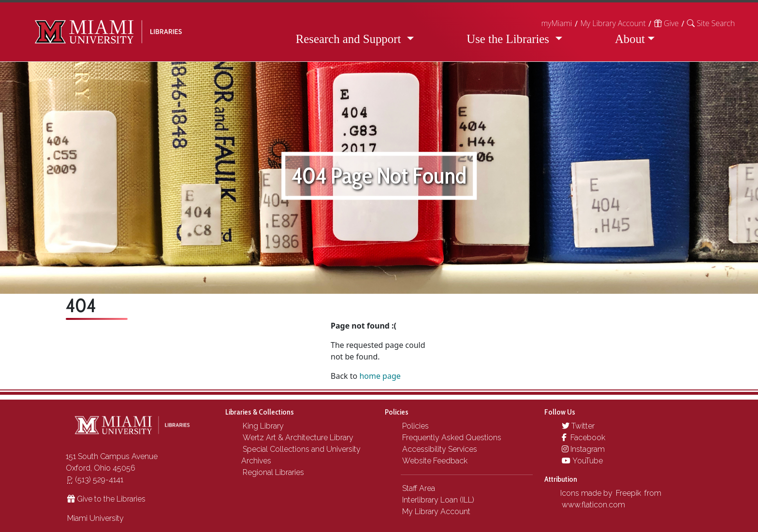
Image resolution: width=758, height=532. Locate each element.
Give (666, 23)
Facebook (583, 438)
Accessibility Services (440, 449)
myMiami (556, 23)
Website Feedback (435, 461)
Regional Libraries (273, 472)
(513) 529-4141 (95, 480)
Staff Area (419, 488)
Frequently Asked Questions (452, 438)
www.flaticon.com (593, 505)
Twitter (578, 426)
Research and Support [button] (350, 39)
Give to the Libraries (106, 499)
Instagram (583, 449)
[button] (711, 23)
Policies (415, 426)
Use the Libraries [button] (509, 39)
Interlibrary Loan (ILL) (438, 500)
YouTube (582, 461)
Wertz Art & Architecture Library (298, 438)
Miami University (95, 518)
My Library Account (613, 23)
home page (380, 376)
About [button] (630, 39)
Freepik (628, 493)
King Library (263, 426)
